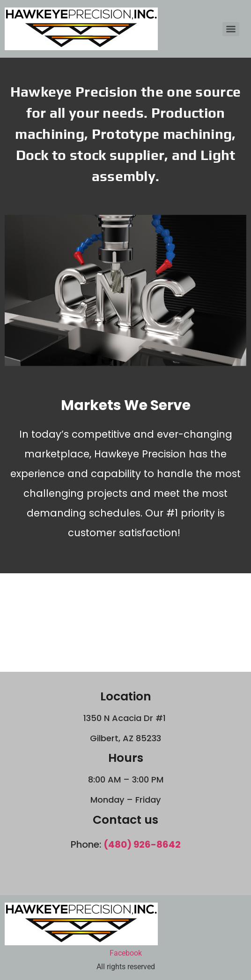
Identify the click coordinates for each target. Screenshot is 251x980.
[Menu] (231, 29)
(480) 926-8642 (142, 844)
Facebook (126, 953)
